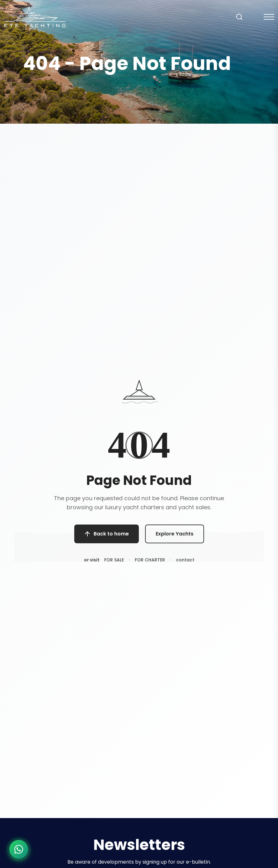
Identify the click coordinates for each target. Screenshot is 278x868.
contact (185, 563)
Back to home (107, 536)
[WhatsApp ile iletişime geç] (19, 849)
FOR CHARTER (150, 563)
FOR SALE (114, 563)
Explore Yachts (175, 536)
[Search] (239, 17)
